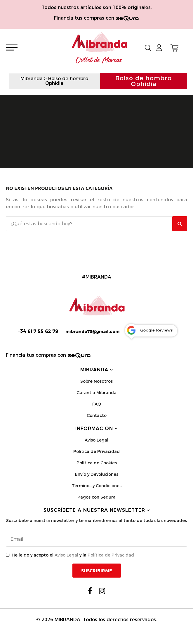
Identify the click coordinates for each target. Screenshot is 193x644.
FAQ (97, 404)
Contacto (97, 415)
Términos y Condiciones (97, 486)
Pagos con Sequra (97, 497)
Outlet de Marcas (99, 60)
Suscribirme (97, 571)
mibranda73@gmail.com (92, 332)
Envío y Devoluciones (97, 474)
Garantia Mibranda (97, 393)
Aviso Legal (97, 440)
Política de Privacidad (97, 451)
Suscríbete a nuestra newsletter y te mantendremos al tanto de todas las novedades (97, 521)
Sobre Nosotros (97, 381)
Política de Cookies (97, 463)
